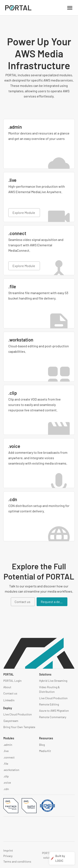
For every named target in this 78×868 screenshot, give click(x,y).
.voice (7, 782)
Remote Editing (49, 704)
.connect (9, 757)
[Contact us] (23, 602)
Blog (42, 745)
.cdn (6, 789)
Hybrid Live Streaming (53, 681)
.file (6, 764)
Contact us (10, 693)
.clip (6, 776)
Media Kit (45, 751)
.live (6, 751)
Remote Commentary (53, 717)
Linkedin (9, 700)
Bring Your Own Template (19, 727)
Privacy (8, 856)
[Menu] (70, 8)
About (7, 687)
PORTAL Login (12, 681)
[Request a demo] (52, 602)
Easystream (11, 721)
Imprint (8, 850)
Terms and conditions (17, 861)
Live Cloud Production (18, 714)
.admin (8, 745)
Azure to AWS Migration (54, 711)
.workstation (11, 770)
